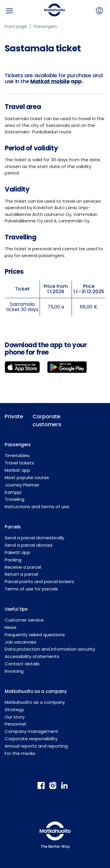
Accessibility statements (32, 656)
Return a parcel (21, 574)
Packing (13, 560)
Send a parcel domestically (34, 538)
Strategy (14, 710)
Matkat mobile (50, 81)
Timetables (17, 455)
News (11, 627)
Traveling (15, 499)
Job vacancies (21, 642)
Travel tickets (19, 463)
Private (14, 416)
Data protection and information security (50, 649)
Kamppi (13, 492)
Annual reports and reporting (36, 746)
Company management (32, 731)
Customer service (24, 620)
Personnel (15, 724)
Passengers (45, 26)
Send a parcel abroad (28, 545)
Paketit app (17, 552)
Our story (15, 717)
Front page (16, 26)
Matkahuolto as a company (35, 702)
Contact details (22, 664)
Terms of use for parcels (31, 589)
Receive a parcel (23, 567)
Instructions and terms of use (37, 507)
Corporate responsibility (31, 739)
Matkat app (17, 470)
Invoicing (14, 671)
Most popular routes (27, 477)
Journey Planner (22, 485)
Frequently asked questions (35, 635)
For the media (20, 753)
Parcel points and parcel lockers (39, 581)
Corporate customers (42, 420)
